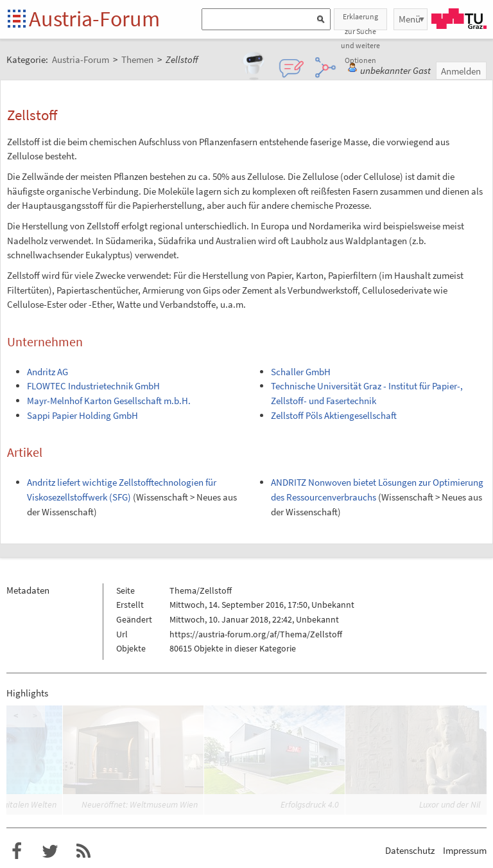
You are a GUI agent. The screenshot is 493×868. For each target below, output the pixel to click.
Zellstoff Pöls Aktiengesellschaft (334, 415)
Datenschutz (410, 850)
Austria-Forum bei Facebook (17, 851)
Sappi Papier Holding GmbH (82, 415)
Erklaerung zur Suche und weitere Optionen (360, 21)
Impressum (465, 850)
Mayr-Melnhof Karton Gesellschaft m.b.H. (109, 401)
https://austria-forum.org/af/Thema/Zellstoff (256, 634)
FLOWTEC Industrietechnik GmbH (93, 386)
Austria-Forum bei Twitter (50, 851)
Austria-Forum (94, 19)
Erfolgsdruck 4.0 (310, 804)
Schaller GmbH (301, 372)
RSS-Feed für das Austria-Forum (83, 851)
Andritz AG (48, 372)
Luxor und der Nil (450, 804)
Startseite (18, 20)
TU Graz (459, 19)
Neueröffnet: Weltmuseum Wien (140, 804)
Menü (410, 19)
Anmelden (461, 71)
